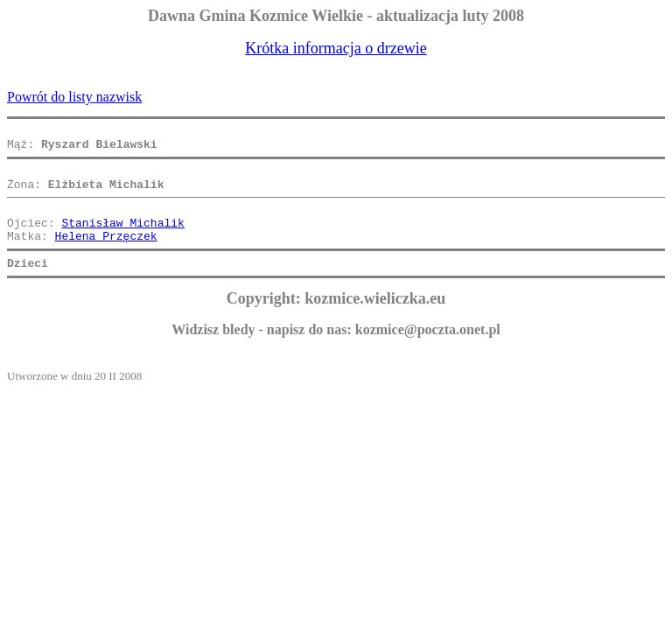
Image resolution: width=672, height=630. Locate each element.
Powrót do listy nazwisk (74, 97)
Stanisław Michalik (122, 238)
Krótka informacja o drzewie (336, 48)
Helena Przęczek (106, 254)
